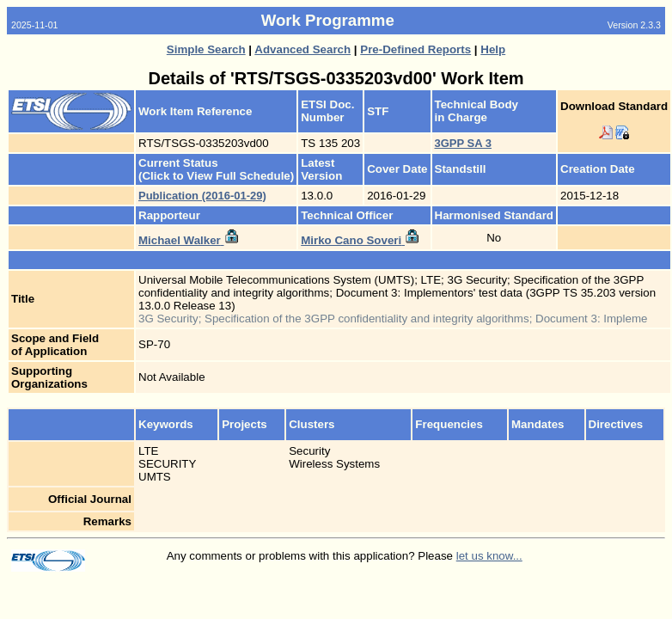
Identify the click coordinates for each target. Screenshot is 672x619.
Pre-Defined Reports (415, 49)
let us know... (489, 556)
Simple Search (206, 49)
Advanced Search (302, 49)
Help (493, 49)
